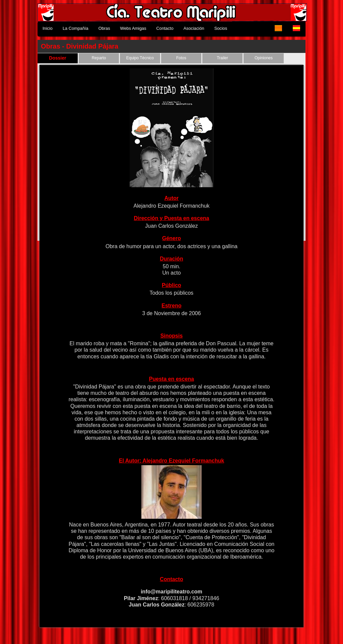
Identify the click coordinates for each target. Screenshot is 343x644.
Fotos (181, 58)
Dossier (57, 58)
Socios (221, 28)
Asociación (194, 28)
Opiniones (264, 58)
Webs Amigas (133, 28)
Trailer (222, 58)
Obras (104, 28)
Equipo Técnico (140, 58)
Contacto (165, 28)
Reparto (99, 58)
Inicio (48, 28)
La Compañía (76, 28)
